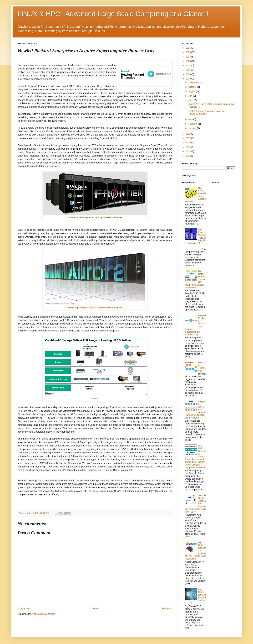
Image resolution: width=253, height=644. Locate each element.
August (192, 91)
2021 (189, 70)
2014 (189, 151)
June (191, 100)
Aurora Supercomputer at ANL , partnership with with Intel (95, 308)
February (193, 124)
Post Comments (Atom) (43, 614)
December (194, 83)
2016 (189, 143)
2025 (189, 52)
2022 (189, 65)
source (95, 398)
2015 (189, 147)
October (193, 87)
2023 (189, 61)
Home (95, 609)
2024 (189, 57)
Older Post (166, 609)
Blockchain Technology (202, 367)
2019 (189, 79)
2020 (189, 74)
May (191, 119)
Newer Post (24, 609)
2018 (189, 134)
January (193, 128)
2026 (189, 48)
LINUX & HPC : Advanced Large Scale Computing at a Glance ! (113, 14)
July (191, 96)
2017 (189, 138)
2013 (189, 156)
